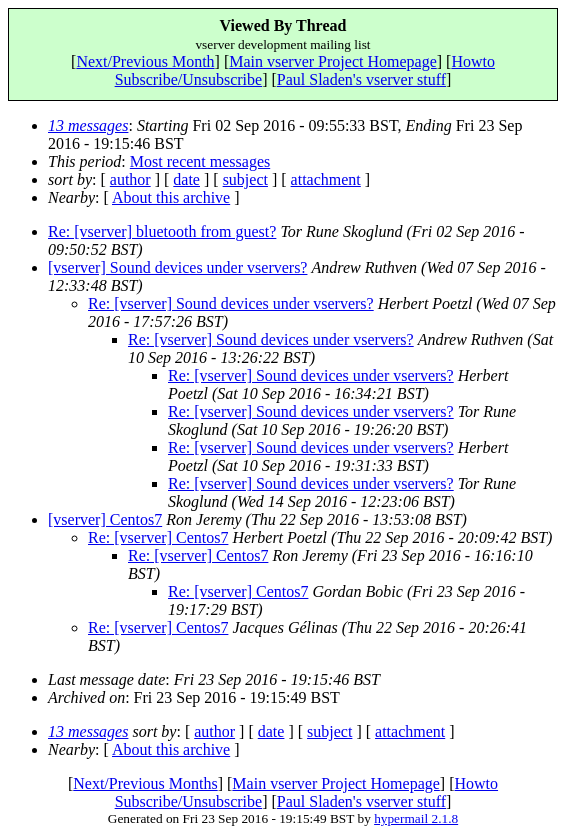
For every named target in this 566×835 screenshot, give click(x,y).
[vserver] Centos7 (105, 519)
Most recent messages (200, 161)
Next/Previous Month (145, 61)
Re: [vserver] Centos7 (158, 537)
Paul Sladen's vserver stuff (361, 79)
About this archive (171, 197)
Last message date (106, 679)
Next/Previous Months (145, 783)
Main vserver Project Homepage (332, 61)
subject (245, 179)
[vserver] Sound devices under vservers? (177, 267)
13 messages (88, 125)
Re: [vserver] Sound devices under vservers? (231, 303)
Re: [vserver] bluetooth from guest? (162, 231)
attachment (326, 179)
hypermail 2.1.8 (416, 818)
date (186, 179)
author (130, 179)
